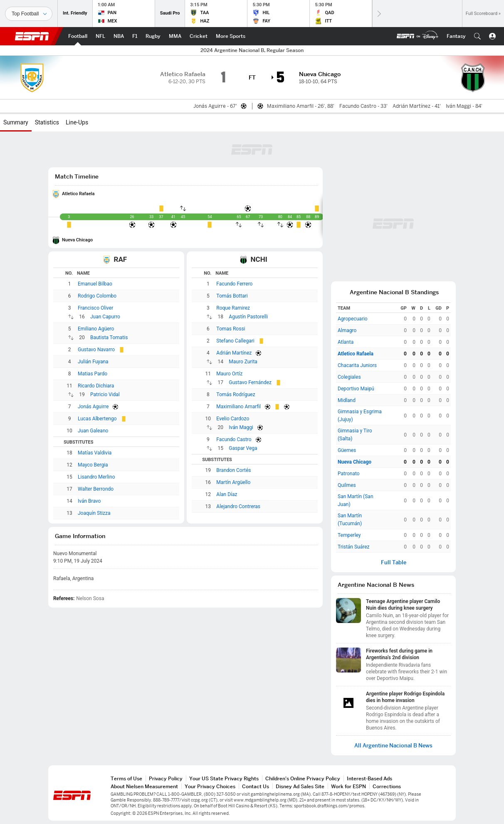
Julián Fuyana (93, 362)
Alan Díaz (227, 494)
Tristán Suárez (354, 547)
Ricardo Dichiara (96, 386)
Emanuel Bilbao (95, 284)
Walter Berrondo (96, 489)
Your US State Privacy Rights (224, 778)
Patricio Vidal (105, 395)
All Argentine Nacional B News (393, 746)
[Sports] (29, 14)
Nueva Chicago (77, 240)
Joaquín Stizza (94, 513)
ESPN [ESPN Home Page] (32, 36)
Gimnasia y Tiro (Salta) (355, 435)
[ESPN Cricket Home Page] (199, 36)
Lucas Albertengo (97, 419)
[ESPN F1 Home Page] (135, 36)
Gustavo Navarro (96, 350)
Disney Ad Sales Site (300, 786)
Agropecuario (353, 319)
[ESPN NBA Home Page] (119, 36)
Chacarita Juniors (357, 365)
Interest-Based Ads (369, 778)
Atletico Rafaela (78, 194)
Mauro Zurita (243, 362)
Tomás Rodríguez (236, 395)
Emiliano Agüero (96, 329)
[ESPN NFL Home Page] (100, 36)
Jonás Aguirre (93, 407)
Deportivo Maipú (356, 389)
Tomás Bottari (232, 296)
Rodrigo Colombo (97, 296)
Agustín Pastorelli (248, 317)
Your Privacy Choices (210, 786)
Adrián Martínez (234, 353)
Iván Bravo (89, 501)
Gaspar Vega (243, 448)
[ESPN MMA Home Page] (175, 36)
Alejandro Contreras (238, 506)
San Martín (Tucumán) (350, 520)
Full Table (394, 562)
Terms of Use (126, 778)
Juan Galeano (93, 431)
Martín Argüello (233, 482)
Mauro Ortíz (229, 374)
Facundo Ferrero (234, 284)
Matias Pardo (93, 374)
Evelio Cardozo (233, 419)
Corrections (387, 786)
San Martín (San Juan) (356, 500)
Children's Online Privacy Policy (303, 778)
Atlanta (346, 342)
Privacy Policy (166, 778)
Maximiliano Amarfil (238, 407)
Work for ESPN (348, 786)
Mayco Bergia (93, 465)
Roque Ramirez (233, 308)
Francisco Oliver (95, 308)
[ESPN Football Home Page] (78, 36)
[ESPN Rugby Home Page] (153, 36)
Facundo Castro (234, 439)
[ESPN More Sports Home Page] (231, 36)
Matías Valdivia (95, 453)
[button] (477, 36)
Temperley (349, 535)
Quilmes (347, 485)
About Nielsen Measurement (144, 786)
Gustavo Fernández (250, 382)
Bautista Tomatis (109, 338)
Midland (347, 400)
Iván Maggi (241, 427)
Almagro (347, 330)
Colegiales (349, 377)
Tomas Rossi (231, 329)
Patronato (349, 474)
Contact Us (256, 786)
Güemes (347, 450)
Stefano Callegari (235, 341)
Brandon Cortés (233, 470)
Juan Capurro (105, 317)
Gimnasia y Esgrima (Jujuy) (360, 416)
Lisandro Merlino (96, 477)
